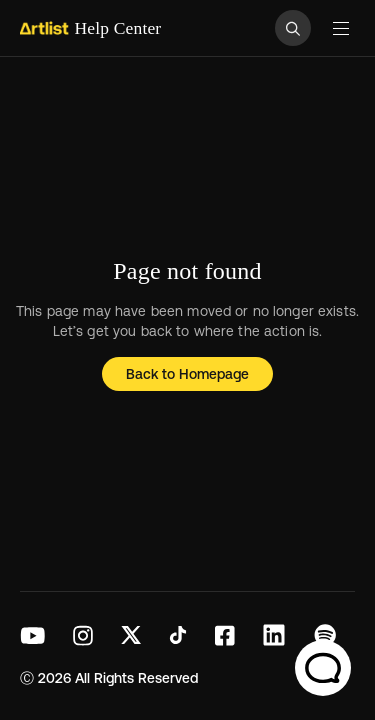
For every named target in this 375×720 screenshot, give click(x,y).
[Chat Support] (323, 668)
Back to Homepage (188, 374)
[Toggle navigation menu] (341, 28)
